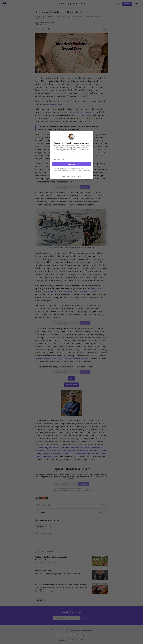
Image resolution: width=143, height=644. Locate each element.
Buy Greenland (56, 104)
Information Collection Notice (71, 171)
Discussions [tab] (50, 551)
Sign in (137, 4)
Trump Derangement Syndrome (80, 112)
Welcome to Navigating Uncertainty (51, 557)
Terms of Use (81, 169)
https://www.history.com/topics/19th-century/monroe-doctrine (74, 247)
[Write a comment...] (74, 537)
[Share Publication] (119, 4)
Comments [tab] (40, 526)
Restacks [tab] (48, 526)
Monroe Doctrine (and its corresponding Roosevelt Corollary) (62, 359)
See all (41, 600)
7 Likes (52, 498)
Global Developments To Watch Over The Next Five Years (61, 585)
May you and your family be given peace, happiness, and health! (58, 574)
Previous (41, 512)
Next (103, 512)
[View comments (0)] (44, 29)
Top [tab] (38, 551)
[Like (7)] (38, 29)
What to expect (41, 560)
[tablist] (44, 526)
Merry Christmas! (43, 571)
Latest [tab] (43, 551)
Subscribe (127, 4)
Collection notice (87, 630)
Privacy (73, 630)
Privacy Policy (87, 171)
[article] (71, 561)
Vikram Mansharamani (47, 22)
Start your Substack (65, 635)
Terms (78, 630)
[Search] (115, 4)
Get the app (81, 635)
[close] (91, 134)
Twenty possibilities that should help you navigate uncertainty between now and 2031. (62, 588)
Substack (62, 640)
